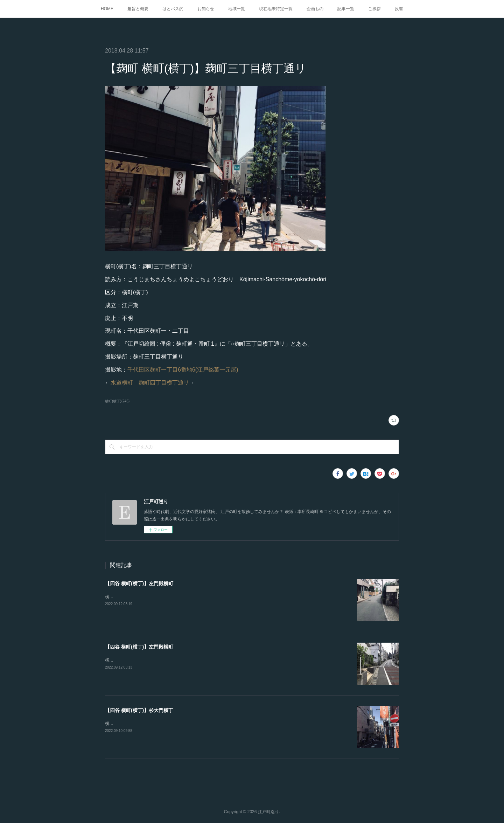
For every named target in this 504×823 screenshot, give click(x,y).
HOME (107, 9)
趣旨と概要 (138, 9)
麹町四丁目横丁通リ (164, 383)
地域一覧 (237, 9)
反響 (399, 9)
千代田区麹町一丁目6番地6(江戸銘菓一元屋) (183, 370)
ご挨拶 (374, 9)
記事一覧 (346, 9)
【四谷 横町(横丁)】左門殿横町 (139, 583)
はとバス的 (173, 9)
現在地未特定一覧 (276, 9)
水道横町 (122, 383)
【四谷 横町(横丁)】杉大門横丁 (139, 710)
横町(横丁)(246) (117, 401)
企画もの (315, 9)
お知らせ (206, 9)
